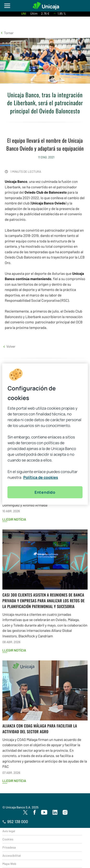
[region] (45, 434)
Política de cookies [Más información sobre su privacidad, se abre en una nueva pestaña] (41, 477)
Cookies (8, 839)
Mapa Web (9, 864)
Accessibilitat (12, 856)
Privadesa (9, 847)
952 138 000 (15, 822)
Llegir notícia (14, 519)
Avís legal (9, 831)
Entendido (45, 492)
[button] (7, 33)
